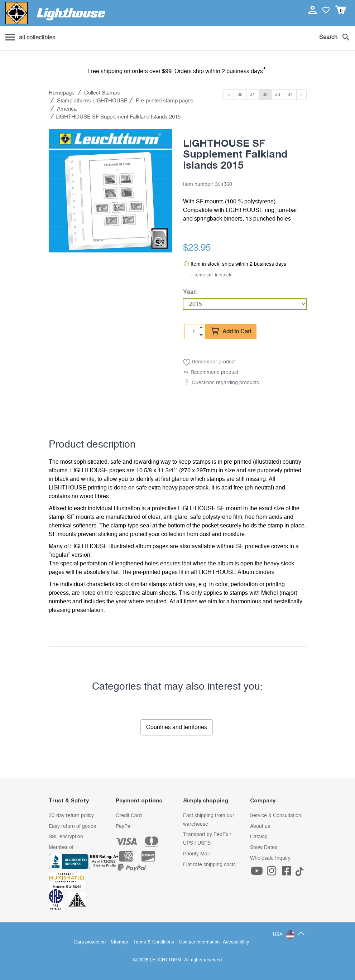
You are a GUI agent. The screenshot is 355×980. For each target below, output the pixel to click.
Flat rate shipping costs (209, 865)
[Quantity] (193, 331)
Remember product (209, 362)
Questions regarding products (225, 383)
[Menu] (30, 38)
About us (260, 826)
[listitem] (111, 191)
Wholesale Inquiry (270, 858)
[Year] (245, 304)
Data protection (90, 942)
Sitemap (119, 942)
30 (240, 95)
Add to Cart (231, 332)
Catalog (259, 837)
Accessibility (236, 942)
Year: (190, 292)
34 (290, 95)
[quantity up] (201, 328)
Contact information (199, 942)
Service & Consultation (276, 816)
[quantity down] (201, 335)
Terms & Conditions (153, 942)
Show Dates (264, 848)
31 (253, 95)
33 (278, 95)
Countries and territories (177, 727)
